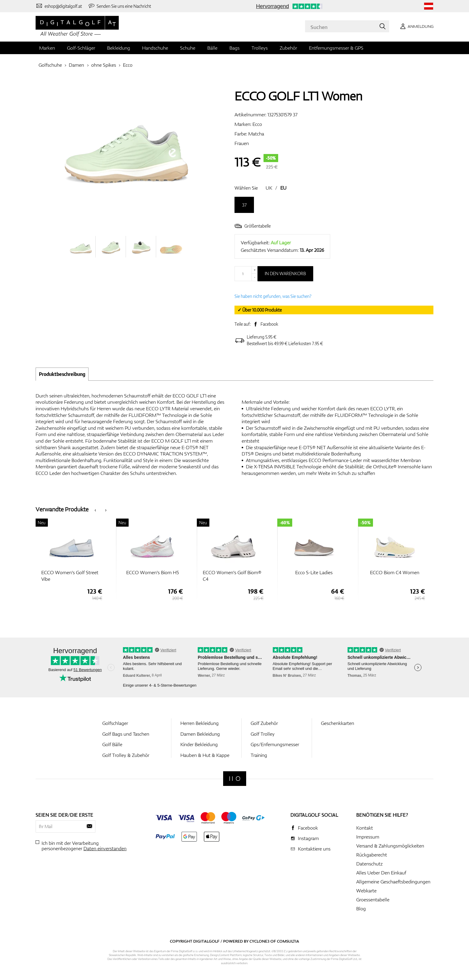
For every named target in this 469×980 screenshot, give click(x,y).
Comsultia (288, 941)
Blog (361, 909)
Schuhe (188, 48)
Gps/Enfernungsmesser (275, 744)
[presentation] (95, 509)
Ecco (128, 65)
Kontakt (365, 828)
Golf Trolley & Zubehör (126, 755)
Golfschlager (115, 723)
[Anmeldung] (416, 26)
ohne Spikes (104, 65)
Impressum (368, 837)
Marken (47, 48)
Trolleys (260, 48)
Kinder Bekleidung (199, 744)
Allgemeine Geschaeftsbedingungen (393, 882)
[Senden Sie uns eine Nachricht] (120, 6)
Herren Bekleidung (200, 723)
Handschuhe (155, 48)
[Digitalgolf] (235, 779)
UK (269, 188)
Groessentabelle (373, 900)
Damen (76, 65)
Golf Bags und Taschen (126, 734)
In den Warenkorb (285, 273)
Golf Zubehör (264, 723)
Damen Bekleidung (200, 734)
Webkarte (366, 891)
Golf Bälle (112, 744)
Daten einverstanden (105, 848)
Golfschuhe (50, 65)
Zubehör (288, 48)
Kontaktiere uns (314, 849)
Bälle (212, 48)
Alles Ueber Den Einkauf (381, 873)
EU (283, 188)
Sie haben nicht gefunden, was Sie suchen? (273, 296)
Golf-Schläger (81, 48)
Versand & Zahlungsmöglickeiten (390, 846)
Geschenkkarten (338, 723)
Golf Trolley (263, 734)
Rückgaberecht (372, 855)
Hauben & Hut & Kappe (205, 755)
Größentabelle (253, 226)
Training (259, 755)
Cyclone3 (259, 941)
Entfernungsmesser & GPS (336, 48)
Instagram (308, 838)
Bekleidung (119, 48)
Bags (234, 48)
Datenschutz (369, 864)
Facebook (269, 324)
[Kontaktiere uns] (59, 6)
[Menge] (246, 274)
